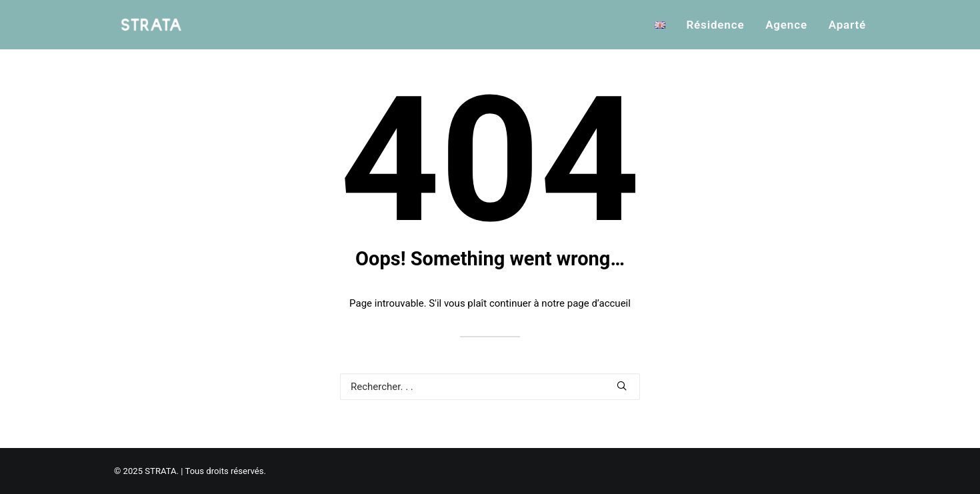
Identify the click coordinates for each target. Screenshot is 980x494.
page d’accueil (599, 303)
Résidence (715, 25)
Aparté (847, 25)
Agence (786, 25)
